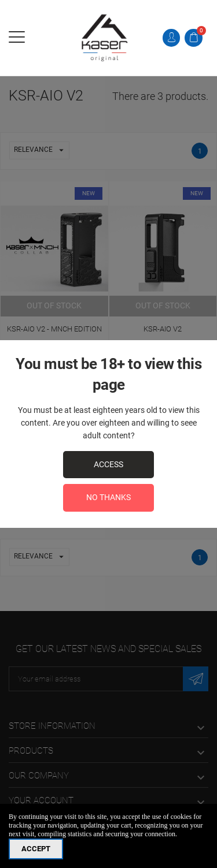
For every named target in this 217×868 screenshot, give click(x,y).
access (108, 464)
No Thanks (108, 497)
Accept (36, 849)
